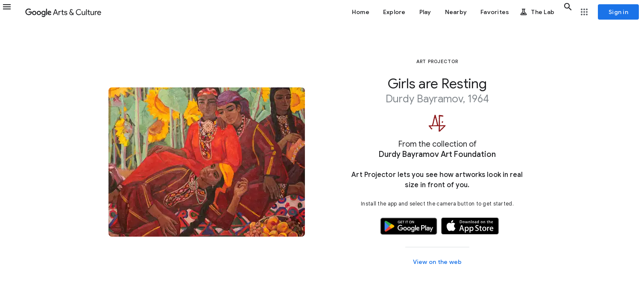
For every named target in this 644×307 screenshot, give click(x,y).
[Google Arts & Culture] (63, 12)
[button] (12, 12)
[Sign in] (618, 12)
